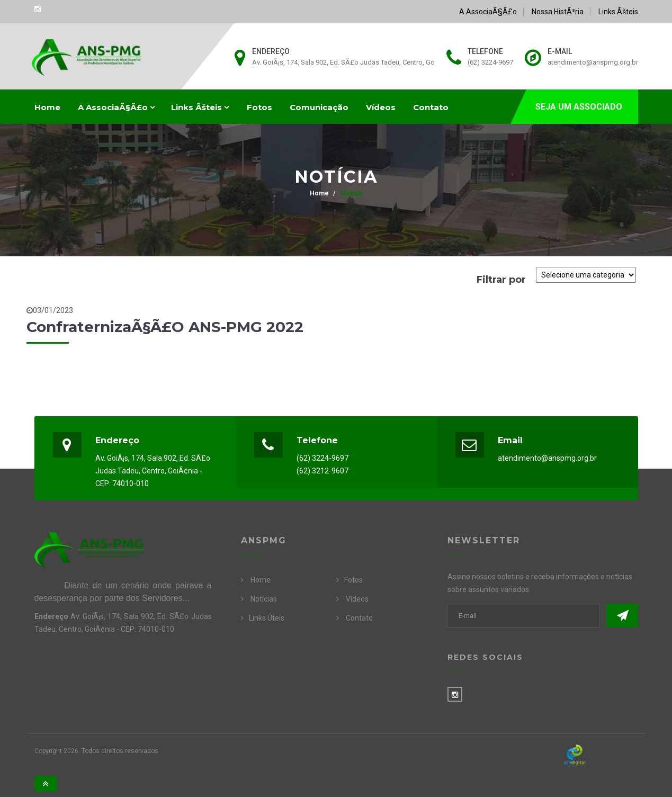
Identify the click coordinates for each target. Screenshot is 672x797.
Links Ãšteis (618, 12)
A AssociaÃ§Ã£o (488, 12)
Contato (431, 107)
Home (47, 107)
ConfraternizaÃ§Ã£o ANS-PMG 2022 (165, 327)
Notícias (264, 599)
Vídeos (381, 107)
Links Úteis (267, 618)
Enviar (622, 615)
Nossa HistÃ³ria (558, 12)
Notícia (351, 193)
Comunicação (319, 107)
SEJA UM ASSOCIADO (579, 107)
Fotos (259, 107)
